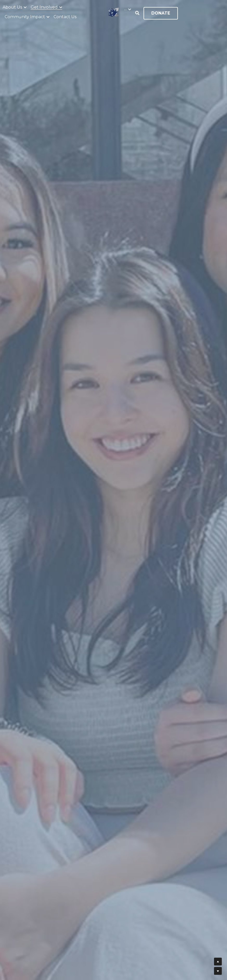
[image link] (114, 12)
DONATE (161, 13)
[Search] (137, 13)
